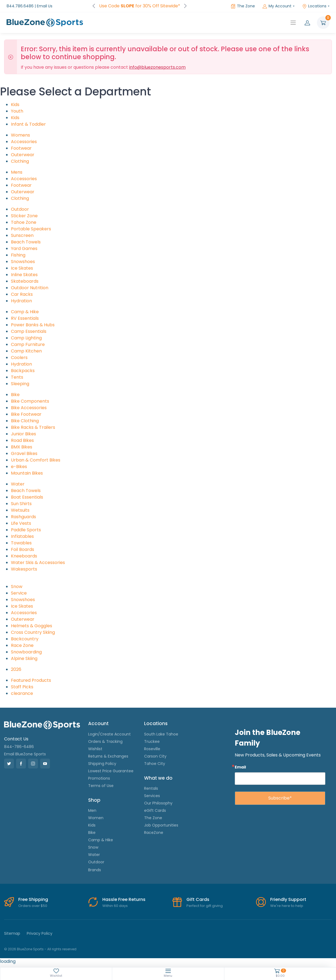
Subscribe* (280, 798)
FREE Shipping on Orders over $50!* (140, 6)
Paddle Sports (26, 530)
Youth (17, 111)
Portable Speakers (31, 229)
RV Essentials (25, 318)
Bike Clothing (25, 421)
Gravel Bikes (24, 453)
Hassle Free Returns (124, 899)
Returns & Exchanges (108, 756)
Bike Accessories (29, 408)
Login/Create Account (109, 734)
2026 (16, 669)
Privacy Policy (40, 933)
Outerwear (23, 155)
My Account (277, 6)
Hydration (21, 301)
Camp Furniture (28, 344)
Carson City (155, 756)
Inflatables (22, 536)
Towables (21, 543)
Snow (17, 587)
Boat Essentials (27, 497)
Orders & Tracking (105, 741)
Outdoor (20, 209)
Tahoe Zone (24, 222)
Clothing (20, 161)
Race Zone (22, 645)
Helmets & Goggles (32, 626)
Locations (314, 6)
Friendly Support (288, 899)
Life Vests (21, 523)
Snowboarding (26, 652)
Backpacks (23, 371)
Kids (15, 105)
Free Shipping (33, 899)
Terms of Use (101, 786)
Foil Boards (23, 549)
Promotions (99, 778)
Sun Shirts (21, 504)
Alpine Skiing (24, 658)
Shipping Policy (102, 764)
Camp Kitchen (26, 351)
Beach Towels (26, 242)
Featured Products (31, 680)
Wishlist (95, 749)
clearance (22, 693)
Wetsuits (20, 510)
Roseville (152, 749)
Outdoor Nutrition (30, 288)
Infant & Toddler (28, 124)
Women (96, 818)
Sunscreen (22, 235)
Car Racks (22, 294)
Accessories (24, 142)
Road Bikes (22, 440)
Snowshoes (23, 262)
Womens (20, 135)
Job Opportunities (161, 825)
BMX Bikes (22, 447)
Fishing (18, 255)
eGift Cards (155, 810)
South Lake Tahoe (161, 734)
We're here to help (287, 906)
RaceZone (154, 833)
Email (240, 767)
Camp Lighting (26, 338)
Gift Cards (198, 899)
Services (152, 796)
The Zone (243, 6)
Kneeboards (24, 556)
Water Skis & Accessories (38, 563)
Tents (17, 377)
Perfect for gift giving (205, 906)
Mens (17, 172)
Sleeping (20, 384)
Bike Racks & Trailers (33, 427)
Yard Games (24, 248)
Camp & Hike (25, 312)
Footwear (21, 148)
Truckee (152, 741)
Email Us (45, 6)
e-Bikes (19, 467)
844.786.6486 (20, 6)
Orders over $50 (33, 906)
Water (18, 484)
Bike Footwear (26, 414)
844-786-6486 (19, 747)
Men (92, 810)
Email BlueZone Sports (25, 754)
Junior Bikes (23, 434)
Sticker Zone (24, 216)
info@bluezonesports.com (157, 67)
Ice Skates (22, 268)
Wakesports (24, 569)
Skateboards (25, 281)
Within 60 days (115, 906)
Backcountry (25, 639)
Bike (15, 395)
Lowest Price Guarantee (111, 771)
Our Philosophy (158, 803)
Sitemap (12, 933)
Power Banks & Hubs (33, 325)
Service (19, 593)
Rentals (151, 788)
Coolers (19, 358)
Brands (95, 870)
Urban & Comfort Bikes (36, 460)
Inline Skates (24, 275)
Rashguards (23, 517)
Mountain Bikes (27, 473)
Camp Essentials (29, 331)
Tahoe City (155, 764)
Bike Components (30, 401)
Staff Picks (22, 687)
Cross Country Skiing (33, 632)
